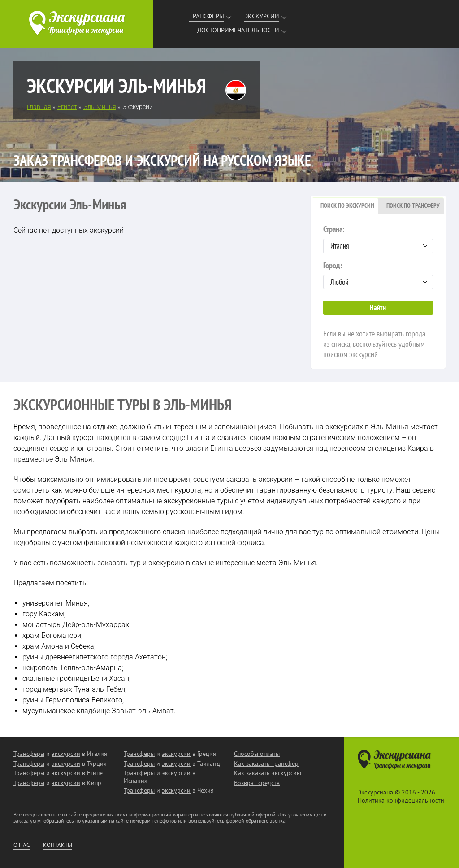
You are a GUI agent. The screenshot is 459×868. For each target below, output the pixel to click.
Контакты (58, 845)
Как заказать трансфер (266, 763)
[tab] (345, 206)
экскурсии (66, 754)
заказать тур (119, 563)
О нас (22, 845)
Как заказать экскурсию (268, 773)
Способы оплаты (257, 754)
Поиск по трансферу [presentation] (413, 205)
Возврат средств (257, 783)
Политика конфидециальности (401, 800)
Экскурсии (262, 16)
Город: (378, 275)
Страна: (378, 239)
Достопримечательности (238, 30)
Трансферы (207, 16)
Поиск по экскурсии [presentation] (347, 205)
